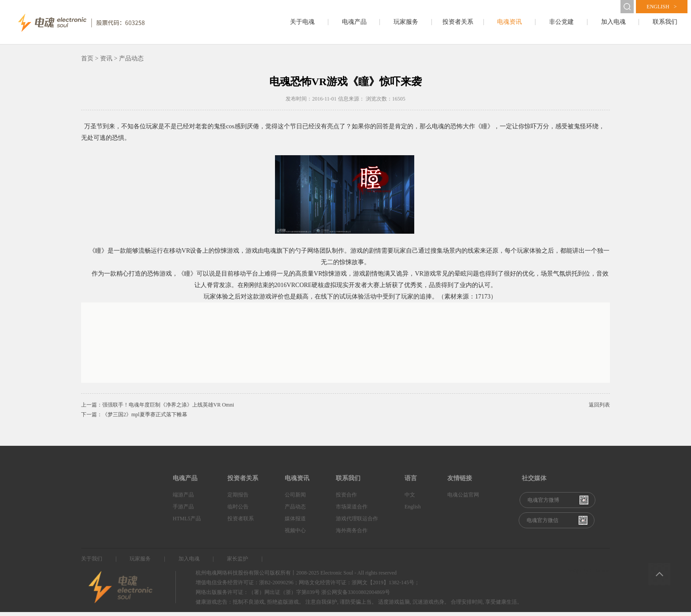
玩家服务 (406, 22)
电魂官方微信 (542, 524)
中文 (410, 499)
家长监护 (238, 563)
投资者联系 (241, 523)
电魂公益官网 (463, 499)
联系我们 (665, 22)
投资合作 (346, 499)
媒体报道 (295, 523)
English (413, 511)
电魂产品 (354, 22)
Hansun (602, 575)
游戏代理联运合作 (357, 523)
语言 (411, 482)
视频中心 (295, 534)
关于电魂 (302, 22)
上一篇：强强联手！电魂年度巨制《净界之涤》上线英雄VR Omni (158, 409)
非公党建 (561, 22)
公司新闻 (295, 499)
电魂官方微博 (543, 504)
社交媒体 (534, 482)
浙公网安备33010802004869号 (356, 596)
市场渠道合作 (352, 511)
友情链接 (460, 482)
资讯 (106, 62)
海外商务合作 (352, 534)
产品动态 (295, 511)
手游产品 (183, 511)
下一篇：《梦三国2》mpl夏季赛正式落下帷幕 (134, 418)
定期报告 (238, 499)
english (661, 7)
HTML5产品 (187, 523)
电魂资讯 (509, 22)
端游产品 (183, 499)
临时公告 (238, 511)
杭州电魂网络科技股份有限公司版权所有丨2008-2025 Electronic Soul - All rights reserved (296, 577)
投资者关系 (458, 22)
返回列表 (599, 409)
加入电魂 (613, 22)
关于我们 (92, 563)
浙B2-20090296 (276, 586)
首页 (87, 62)
